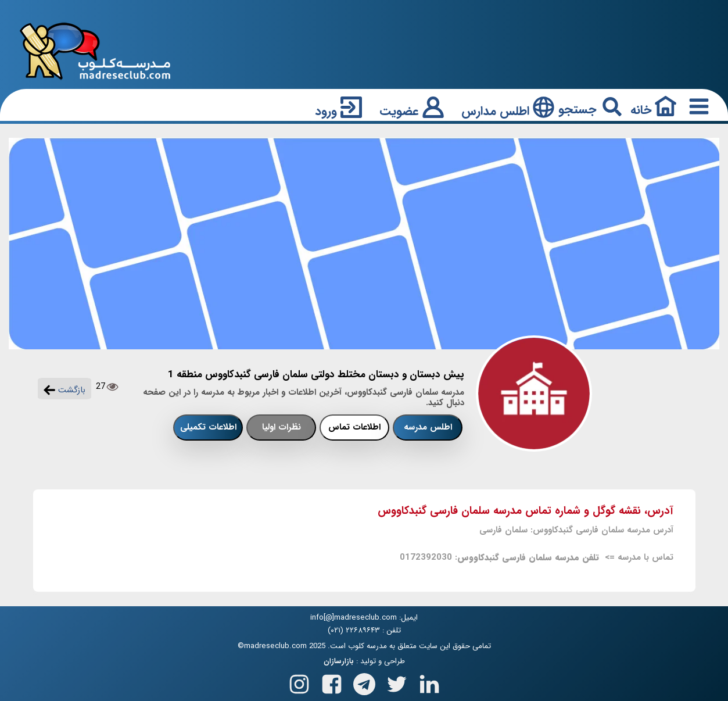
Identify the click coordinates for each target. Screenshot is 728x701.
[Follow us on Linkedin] (429, 682)
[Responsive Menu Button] (697, 106)
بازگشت (64, 390)
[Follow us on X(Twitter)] (397, 682)
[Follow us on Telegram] (364, 682)
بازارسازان (339, 661)
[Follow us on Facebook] (332, 682)
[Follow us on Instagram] (299, 682)
